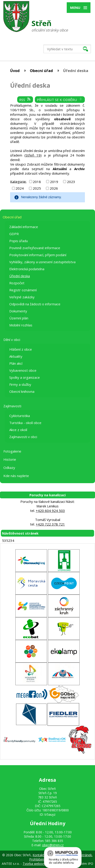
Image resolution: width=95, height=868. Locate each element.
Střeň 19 (33, 155)
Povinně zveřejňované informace (35, 248)
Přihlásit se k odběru (60, 100)
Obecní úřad (41, 71)
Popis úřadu (19, 241)
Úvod (15, 71)
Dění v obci (12, 340)
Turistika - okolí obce (25, 423)
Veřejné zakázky (22, 297)
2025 (37, 188)
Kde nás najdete (16, 476)
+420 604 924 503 (50, 511)
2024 (20, 188)
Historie (10, 459)
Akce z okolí (18, 430)
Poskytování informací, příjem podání (38, 255)
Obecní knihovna (22, 391)
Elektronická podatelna (27, 269)
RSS (25, 100)
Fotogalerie (12, 451)
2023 (71, 182)
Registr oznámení (23, 290)
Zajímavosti (12, 406)
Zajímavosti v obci (23, 437)
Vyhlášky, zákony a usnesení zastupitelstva (42, 262)
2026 (54, 188)
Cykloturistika (20, 416)
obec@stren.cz (53, 845)
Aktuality (16, 356)
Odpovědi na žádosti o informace (35, 304)
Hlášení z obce (21, 349)
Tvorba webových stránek (42, 864)
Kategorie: (18, 181)
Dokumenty (18, 311)
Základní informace (24, 227)
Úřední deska (20, 276)
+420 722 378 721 (50, 524)
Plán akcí (16, 363)
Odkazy (9, 468)
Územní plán (19, 318)
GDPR (14, 234)
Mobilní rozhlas (21, 325)
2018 (37, 182)
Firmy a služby (20, 384)
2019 (54, 182)
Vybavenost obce (23, 370)
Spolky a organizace (25, 377)
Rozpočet (17, 283)
